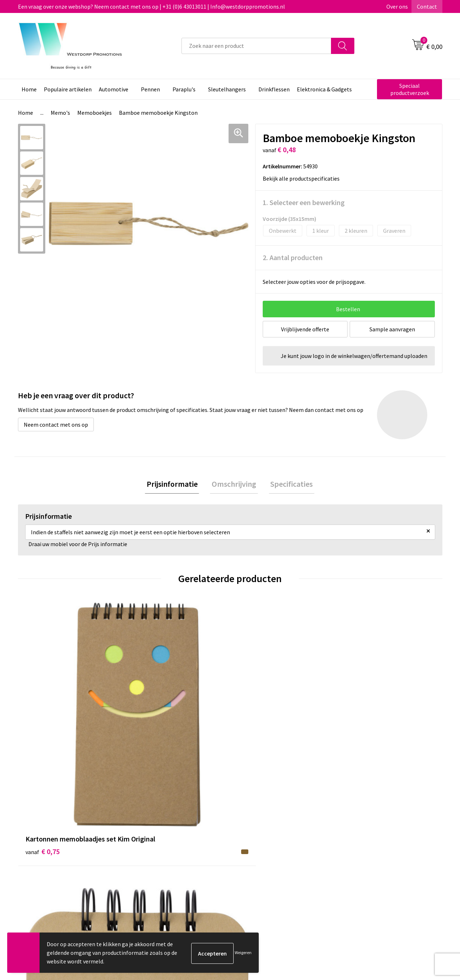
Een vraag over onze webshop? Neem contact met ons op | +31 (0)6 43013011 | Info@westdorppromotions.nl (151, 6)
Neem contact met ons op (56, 425)
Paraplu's (184, 89)
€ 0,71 (255, 731)
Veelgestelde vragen (162, 849)
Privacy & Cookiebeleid (373, 849)
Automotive (114, 89)
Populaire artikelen (68, 89)
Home (29, 89)
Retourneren (257, 849)
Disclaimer (358, 860)
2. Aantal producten (293, 257)
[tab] (175, 485)
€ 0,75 (43, 731)
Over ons (397, 6)
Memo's (60, 113)
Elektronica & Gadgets (324, 89)
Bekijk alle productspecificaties (303, 178)
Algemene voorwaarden (374, 838)
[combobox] (256, 46)
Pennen (150, 89)
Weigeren (243, 952)
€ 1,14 (361, 720)
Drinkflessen (274, 89)
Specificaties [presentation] (288, 485)
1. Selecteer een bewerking (304, 202)
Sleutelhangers (227, 89)
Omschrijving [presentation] (234, 485)
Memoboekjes (95, 113)
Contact (427, 6)
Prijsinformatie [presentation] (175, 485)
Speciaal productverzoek (410, 89)
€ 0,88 (149, 731)
